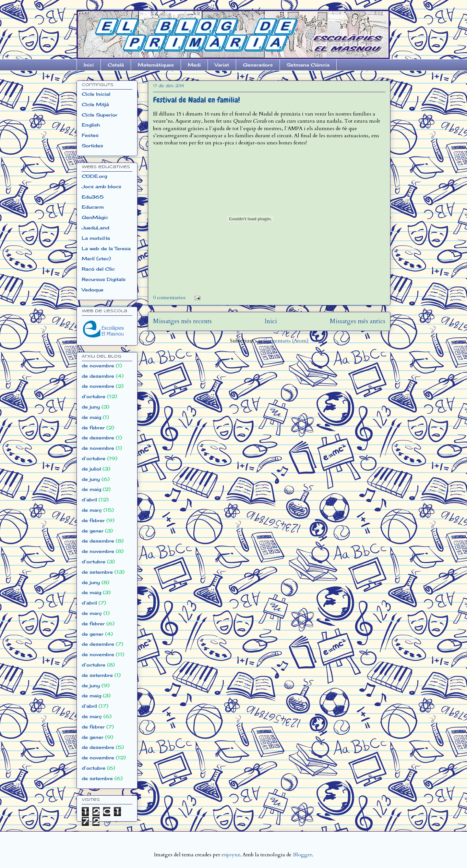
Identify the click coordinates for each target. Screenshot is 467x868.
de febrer (93, 428)
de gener (93, 531)
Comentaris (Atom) (286, 341)
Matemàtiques (156, 65)
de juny (91, 407)
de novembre (98, 366)
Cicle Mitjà (95, 104)
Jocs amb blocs (102, 186)
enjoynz (231, 855)
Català (116, 65)
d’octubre (94, 396)
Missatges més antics (358, 321)
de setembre (97, 572)
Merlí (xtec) (96, 258)
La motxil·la (96, 238)
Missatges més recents (182, 321)
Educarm (93, 207)
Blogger (302, 855)
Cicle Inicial (96, 94)
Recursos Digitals (104, 279)
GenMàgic (95, 217)
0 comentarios (169, 298)
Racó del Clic (98, 269)
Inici (89, 65)
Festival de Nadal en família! (197, 100)
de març (92, 510)
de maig (91, 417)
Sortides (92, 146)
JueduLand (96, 228)
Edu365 (93, 197)
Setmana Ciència (308, 65)
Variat (222, 65)
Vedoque (93, 290)
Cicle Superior (100, 115)
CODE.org (94, 176)
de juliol (91, 469)
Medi (194, 65)
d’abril (89, 500)
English (91, 125)
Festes (90, 135)
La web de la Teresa (106, 248)
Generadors (258, 65)
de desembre (98, 376)
